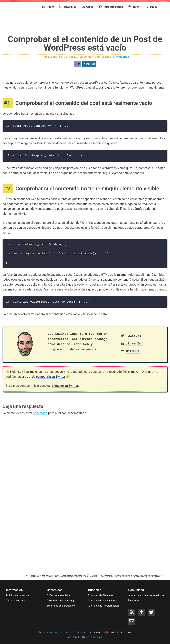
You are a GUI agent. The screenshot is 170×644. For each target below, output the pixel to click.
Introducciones (111, 7)
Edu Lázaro (57, 334)
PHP (77, 64)
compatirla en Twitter (51, 377)
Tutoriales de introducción (62, 606)
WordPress (89, 64)
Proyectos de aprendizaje (61, 601)
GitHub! (133, 351)
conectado (40, 413)
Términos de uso (16, 601)
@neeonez (123, 57)
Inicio (48, 6)
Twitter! (134, 336)
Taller (134, 6)
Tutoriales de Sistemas (100, 595)
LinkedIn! (134, 344)
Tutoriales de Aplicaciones (102, 601)
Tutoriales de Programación (103, 606)
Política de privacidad (18, 595)
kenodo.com (94, 637)
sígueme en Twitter (65, 386)
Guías (88, 6)
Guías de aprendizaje (59, 595)
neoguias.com (59, 632)
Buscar (152, 6)
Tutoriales (68, 6)
